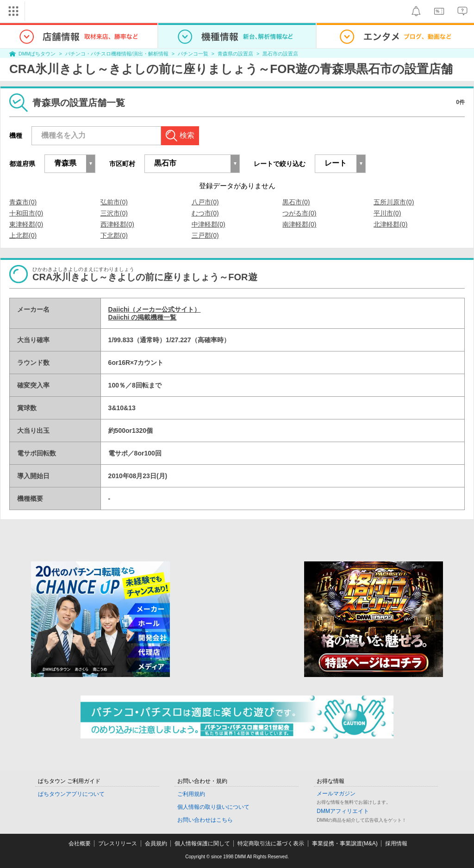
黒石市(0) (296, 202)
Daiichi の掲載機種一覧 (143, 317)
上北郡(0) (23, 235)
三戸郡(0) (205, 235)
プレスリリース (118, 843)
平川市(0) (387, 213)
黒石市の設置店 (280, 54)
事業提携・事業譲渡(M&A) (345, 843)
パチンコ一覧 (193, 54)
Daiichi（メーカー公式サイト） (155, 309)
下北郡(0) (114, 235)
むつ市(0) (205, 213)
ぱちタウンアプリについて (71, 794)
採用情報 (396, 843)
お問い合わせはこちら (205, 820)
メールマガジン (336, 794)
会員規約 (156, 843)
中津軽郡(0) (209, 224)
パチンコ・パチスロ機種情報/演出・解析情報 (117, 54)
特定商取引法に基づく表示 (271, 843)
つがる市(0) (299, 213)
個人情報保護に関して (202, 843)
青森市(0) (23, 202)
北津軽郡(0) (390, 224)
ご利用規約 (191, 794)
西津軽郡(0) (117, 224)
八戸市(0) (205, 202)
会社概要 (80, 843)
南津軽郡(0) (299, 224)
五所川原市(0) (394, 202)
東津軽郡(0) (26, 224)
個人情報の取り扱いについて (213, 807)
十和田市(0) (26, 213)
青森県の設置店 (235, 54)
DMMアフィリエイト (343, 811)
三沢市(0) (114, 213)
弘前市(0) (114, 202)
